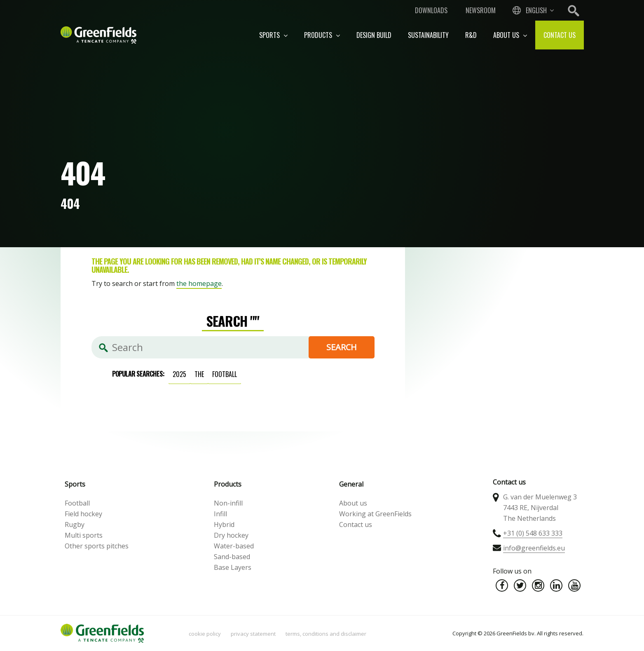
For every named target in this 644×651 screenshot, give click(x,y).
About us (510, 35)
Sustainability (428, 35)
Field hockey (83, 514)
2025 (179, 374)
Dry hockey (231, 535)
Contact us (560, 35)
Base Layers (233, 567)
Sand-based (232, 557)
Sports (273, 35)
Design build (374, 35)
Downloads (431, 10)
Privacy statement (253, 634)
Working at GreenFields (375, 514)
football (225, 374)
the (199, 374)
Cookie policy (205, 634)
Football (77, 503)
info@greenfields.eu (534, 548)
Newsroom (481, 10)
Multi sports (84, 535)
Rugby (75, 525)
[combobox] (532, 10)
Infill (220, 514)
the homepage (199, 283)
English (536, 10)
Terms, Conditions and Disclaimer (326, 634)
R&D (471, 35)
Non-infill (228, 503)
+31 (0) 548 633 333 (533, 533)
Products (322, 35)
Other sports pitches (97, 546)
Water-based (234, 546)
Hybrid (224, 525)
